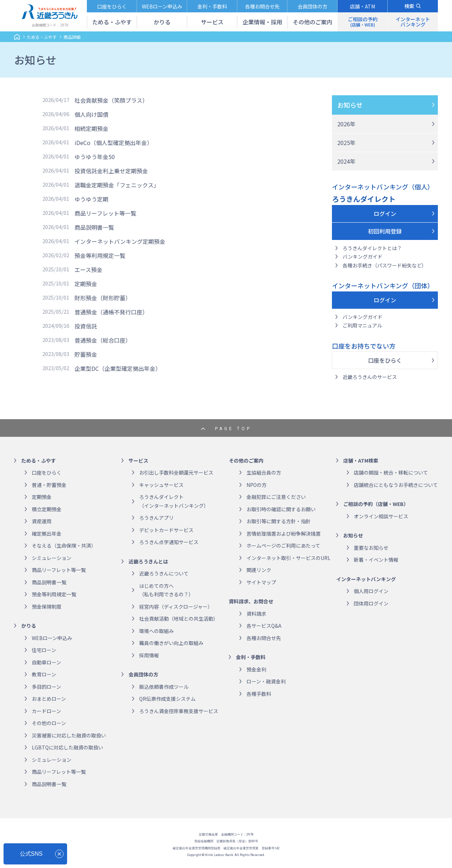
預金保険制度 (47, 607)
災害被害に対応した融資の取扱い (69, 735)
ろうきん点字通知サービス (169, 542)
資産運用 (42, 521)
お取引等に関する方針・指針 (279, 521)
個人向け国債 (91, 114)
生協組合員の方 (264, 472)
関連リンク (259, 570)
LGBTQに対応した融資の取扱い (67, 747)
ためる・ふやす (42, 37)
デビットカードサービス (166, 530)
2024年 (346, 161)
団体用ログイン (371, 603)
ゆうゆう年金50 (95, 157)
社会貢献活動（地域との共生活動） (179, 619)
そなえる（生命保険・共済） (64, 545)
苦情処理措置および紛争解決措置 (284, 534)
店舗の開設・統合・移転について (391, 472)
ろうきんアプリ (156, 518)
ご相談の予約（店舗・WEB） (376, 504)
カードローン (46, 711)
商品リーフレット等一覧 (105, 213)
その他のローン (49, 723)
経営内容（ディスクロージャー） (176, 607)
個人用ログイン (371, 591)
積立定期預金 (47, 509)
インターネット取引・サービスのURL (289, 558)
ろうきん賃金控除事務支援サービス (179, 711)
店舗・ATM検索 (361, 460)
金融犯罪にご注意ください (276, 497)
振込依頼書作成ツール (164, 687)
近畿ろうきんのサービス (370, 377)
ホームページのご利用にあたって (283, 545)
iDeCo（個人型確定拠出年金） (114, 143)
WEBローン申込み (52, 638)
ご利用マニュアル (362, 325)
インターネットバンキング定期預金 (120, 241)
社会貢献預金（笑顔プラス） (111, 100)
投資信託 (86, 326)
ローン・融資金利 (266, 681)
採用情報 (149, 655)
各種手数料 (259, 694)
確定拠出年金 (47, 534)
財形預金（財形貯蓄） (103, 298)
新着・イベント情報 (376, 560)
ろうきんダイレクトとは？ (372, 248)
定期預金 (86, 284)
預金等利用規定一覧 (100, 255)
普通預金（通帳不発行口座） (111, 312)
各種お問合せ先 (264, 638)
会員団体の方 (143, 674)
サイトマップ (261, 582)
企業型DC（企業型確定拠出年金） (118, 368)
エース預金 (88, 270)
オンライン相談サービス (381, 516)
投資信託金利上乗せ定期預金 (111, 171)
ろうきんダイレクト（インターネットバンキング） (174, 501)
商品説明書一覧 (94, 227)
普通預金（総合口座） (103, 340)
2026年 (346, 124)
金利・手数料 (251, 657)
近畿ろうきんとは (148, 561)
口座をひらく (385, 360)
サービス (138, 460)
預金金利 (256, 669)
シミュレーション (52, 558)
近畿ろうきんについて (164, 573)
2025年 (346, 143)
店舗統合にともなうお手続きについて (396, 485)
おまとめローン (49, 699)
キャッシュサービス (161, 485)
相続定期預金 (91, 128)
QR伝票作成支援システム (167, 699)
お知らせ (350, 105)
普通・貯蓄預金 (49, 485)
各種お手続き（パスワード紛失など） (385, 265)
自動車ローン (46, 662)
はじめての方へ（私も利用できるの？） (166, 590)
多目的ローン (46, 687)
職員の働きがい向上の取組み (171, 643)
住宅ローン (44, 650)
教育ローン (44, 674)
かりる (29, 626)
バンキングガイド (362, 257)
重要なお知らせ (371, 548)
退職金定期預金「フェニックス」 (117, 185)
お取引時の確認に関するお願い (281, 509)
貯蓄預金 (86, 354)
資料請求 (256, 614)
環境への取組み (156, 631)
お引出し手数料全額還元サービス (176, 472)
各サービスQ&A (264, 626)
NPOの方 (257, 485)
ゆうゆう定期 (91, 199)
